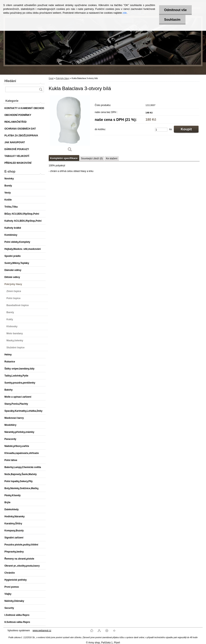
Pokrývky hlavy (62, 78)
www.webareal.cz (42, 631)
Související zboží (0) (92, 158)
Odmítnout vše (175, 10)
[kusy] (161, 130)
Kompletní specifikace (64, 158)
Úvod (51, 78)
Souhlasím (172, 20)
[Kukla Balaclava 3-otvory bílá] (70, 125)
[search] (41, 89)
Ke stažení (112, 158)
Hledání (10, 81)
